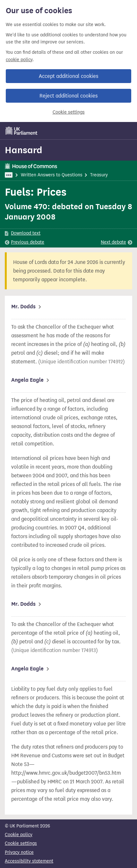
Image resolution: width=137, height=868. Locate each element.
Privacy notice (19, 852)
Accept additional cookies (68, 76)
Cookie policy (19, 835)
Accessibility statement (29, 861)
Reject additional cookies (68, 96)
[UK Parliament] (21, 131)
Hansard (24, 150)
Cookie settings (69, 112)
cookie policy (19, 60)
